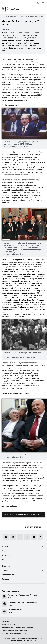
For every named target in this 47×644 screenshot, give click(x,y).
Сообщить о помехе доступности (14, 633)
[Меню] (43, 3)
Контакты (5, 621)
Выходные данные (9, 624)
